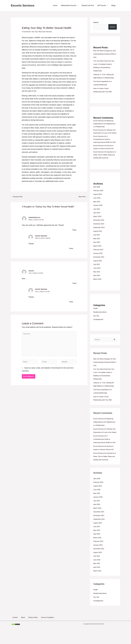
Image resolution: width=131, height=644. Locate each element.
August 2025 (98, 200)
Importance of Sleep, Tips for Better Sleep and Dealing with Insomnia (104, 161)
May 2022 (97, 278)
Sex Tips (36, 32)
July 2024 (97, 215)
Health (96, 314)
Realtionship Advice (100, 318)
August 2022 (98, 267)
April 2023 (97, 248)
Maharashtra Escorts (70, 5)
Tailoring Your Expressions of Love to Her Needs (105, 133)
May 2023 (97, 244)
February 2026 (99, 196)
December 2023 (99, 226)
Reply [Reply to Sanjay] (74, 283)
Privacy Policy (29, 630)
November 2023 (99, 230)
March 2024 (98, 222)
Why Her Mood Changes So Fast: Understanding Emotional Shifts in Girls (105, 54)
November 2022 (99, 263)
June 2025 (97, 204)
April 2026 (97, 193)
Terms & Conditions (43, 630)
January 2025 (98, 211)
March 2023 (98, 252)
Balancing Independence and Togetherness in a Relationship (105, 124)
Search (96, 22)
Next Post (83, 197)
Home (57, 5)
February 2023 (99, 256)
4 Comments (26, 32)
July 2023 (97, 241)
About (20, 630)
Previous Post (17, 197)
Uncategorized (99, 325)
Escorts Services (23, 5)
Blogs (114, 5)
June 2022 (97, 274)
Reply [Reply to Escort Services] (71, 249)
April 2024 (97, 219)
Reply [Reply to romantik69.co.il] (74, 230)
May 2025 (97, 208)
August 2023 (98, 237)
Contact (14, 630)
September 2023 (99, 233)
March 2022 (98, 285)
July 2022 (97, 270)
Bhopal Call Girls (89, 5)
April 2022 (97, 281)
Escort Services (42, 236)
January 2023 (98, 259)
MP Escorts (102, 5)
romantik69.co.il (35, 218)
